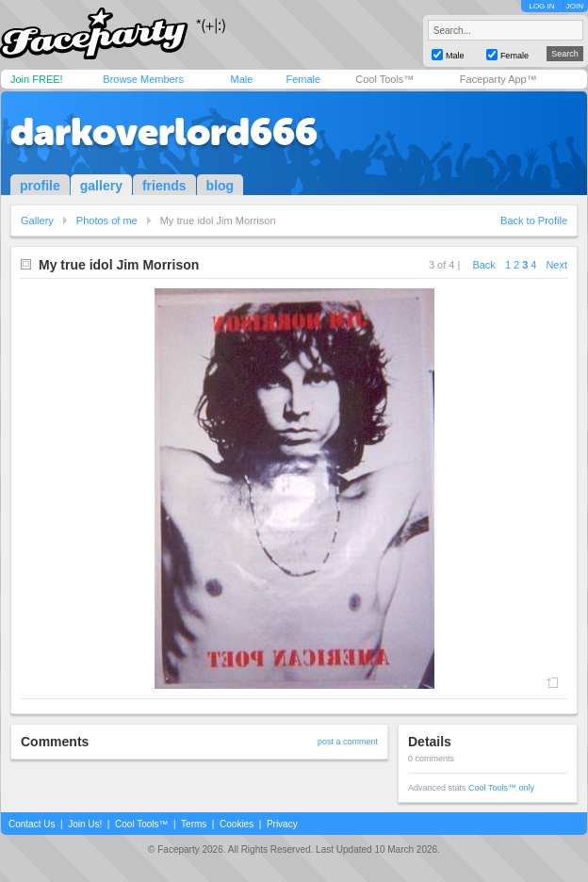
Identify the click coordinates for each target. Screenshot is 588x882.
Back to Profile (534, 220)
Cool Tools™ (384, 79)
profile (40, 186)
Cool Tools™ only (501, 788)
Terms (194, 824)
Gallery (37, 220)
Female (303, 79)
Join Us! (85, 824)
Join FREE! (37, 79)
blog (220, 186)
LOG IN (541, 6)
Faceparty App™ (498, 79)
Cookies (237, 824)
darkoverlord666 (164, 132)
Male (241, 79)
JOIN (575, 6)
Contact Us (32, 824)
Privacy (282, 824)
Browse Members (143, 79)
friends (164, 186)
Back (483, 265)
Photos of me (107, 220)
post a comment (348, 742)
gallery (101, 186)
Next (556, 265)
